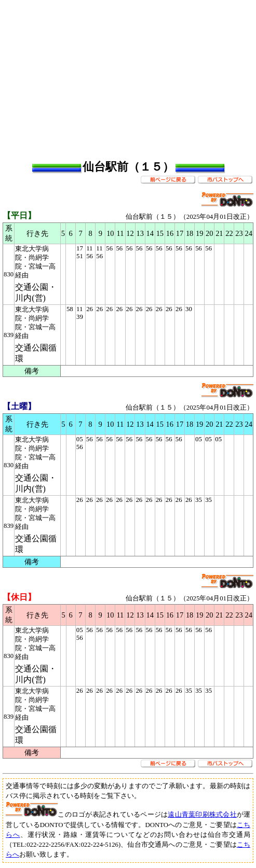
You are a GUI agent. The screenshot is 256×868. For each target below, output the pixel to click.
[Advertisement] (129, 75)
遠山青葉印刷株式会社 (202, 815)
